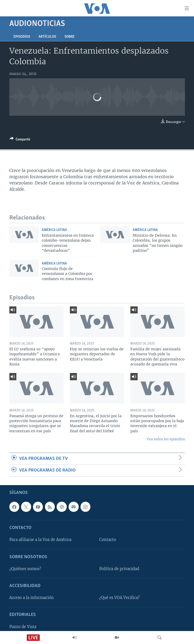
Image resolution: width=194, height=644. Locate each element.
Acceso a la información (32, 598)
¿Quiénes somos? (25, 569)
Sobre (69, 37)
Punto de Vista (23, 627)
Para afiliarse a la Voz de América (40, 540)
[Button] (20, 140)
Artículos (47, 37)
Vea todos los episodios (166, 439)
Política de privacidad (119, 569)
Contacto (108, 540)
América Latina (54, 230)
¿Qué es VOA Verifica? (119, 598)
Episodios (22, 37)
